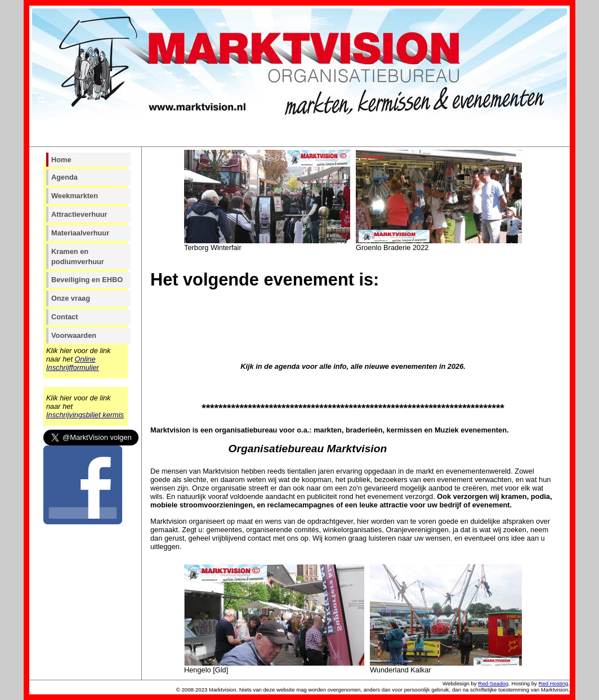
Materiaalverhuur (80, 233)
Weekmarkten (75, 196)
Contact (65, 317)
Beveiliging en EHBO (87, 280)
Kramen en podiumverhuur (78, 257)
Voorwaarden (74, 335)
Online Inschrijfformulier (73, 363)
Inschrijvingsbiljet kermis (85, 415)
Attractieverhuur (79, 214)
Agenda (64, 177)
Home (61, 160)
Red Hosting (554, 683)
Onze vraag (71, 298)
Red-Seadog (493, 683)
